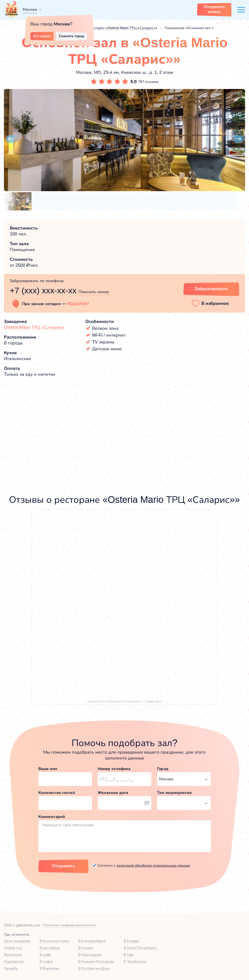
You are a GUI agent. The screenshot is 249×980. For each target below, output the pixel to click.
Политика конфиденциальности (69, 925)
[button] (10, 139)
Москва (30, 9)
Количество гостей (57, 793)
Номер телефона (114, 769)
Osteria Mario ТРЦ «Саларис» (34, 327)
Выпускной (13, 955)
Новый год (13, 948)
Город (163, 769)
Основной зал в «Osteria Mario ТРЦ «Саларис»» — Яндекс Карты (124, 701)
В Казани (86, 948)
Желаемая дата (113, 793)
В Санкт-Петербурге (140, 948)
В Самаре (131, 941)
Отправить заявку (214, 9)
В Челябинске (135, 961)
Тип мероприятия (174, 793)
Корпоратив (14, 961)
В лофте (46, 961)
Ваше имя (48, 769)
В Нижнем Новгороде (96, 961)
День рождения (17, 941)
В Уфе (129, 955)
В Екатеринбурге (92, 941)
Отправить (63, 866)
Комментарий (52, 817)
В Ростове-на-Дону (94, 968)
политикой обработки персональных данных (153, 865)
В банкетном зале (54, 941)
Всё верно (42, 36)
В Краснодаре (90, 955)
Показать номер (94, 292)
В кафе (45, 955)
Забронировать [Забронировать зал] (211, 289)
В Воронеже (50, 968)
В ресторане (50, 948)
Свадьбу (11, 968)
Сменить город (72, 36)
